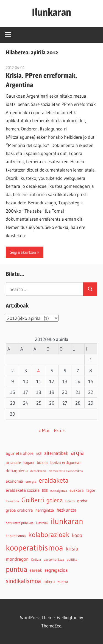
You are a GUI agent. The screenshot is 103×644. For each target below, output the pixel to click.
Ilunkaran (51, 12)
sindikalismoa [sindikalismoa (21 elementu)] (23, 581)
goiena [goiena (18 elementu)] (55, 500)
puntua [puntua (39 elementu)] (16, 569)
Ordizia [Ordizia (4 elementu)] (36, 559)
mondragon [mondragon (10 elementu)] (17, 559)
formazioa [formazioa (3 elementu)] (12, 501)
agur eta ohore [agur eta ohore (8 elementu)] (20, 453)
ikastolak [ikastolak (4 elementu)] (42, 523)
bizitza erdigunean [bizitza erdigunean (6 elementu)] (66, 463)
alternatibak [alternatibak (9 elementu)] (56, 453)
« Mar (44, 430)
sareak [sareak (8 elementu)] (36, 570)
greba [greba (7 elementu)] (82, 501)
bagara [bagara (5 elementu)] (29, 463)
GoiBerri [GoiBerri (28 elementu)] (33, 500)
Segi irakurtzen (23, 252)
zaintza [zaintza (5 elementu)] (63, 582)
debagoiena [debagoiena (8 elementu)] (17, 471)
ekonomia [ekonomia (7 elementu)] (14, 481)
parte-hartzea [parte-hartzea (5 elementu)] (54, 559)
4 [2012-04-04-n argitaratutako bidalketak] (39, 371)
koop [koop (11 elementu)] (77, 535)
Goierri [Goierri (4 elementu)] (70, 501)
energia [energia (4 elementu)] (31, 481)
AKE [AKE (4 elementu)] (39, 454)
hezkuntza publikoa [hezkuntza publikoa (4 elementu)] (20, 523)
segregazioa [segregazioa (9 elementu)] (56, 570)
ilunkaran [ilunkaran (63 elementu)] (67, 521)
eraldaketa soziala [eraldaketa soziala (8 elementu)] (23, 490)
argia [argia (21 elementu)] (77, 453)
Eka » (59, 430)
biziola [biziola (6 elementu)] (42, 463)
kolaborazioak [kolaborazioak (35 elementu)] (49, 535)
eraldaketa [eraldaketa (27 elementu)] (54, 480)
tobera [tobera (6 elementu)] (49, 582)
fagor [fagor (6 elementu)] (91, 490)
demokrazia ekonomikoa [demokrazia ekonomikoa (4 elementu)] (66, 471)
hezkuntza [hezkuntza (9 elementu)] (67, 510)
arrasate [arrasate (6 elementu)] (13, 463)
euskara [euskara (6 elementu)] (77, 490)
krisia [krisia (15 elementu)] (72, 549)
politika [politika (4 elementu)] (72, 559)
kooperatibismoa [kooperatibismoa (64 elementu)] (34, 548)
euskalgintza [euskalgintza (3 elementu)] (59, 491)
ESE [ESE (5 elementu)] (45, 491)
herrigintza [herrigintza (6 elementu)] (45, 510)
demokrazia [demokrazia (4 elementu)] (38, 471)
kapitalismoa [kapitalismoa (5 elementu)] (16, 536)
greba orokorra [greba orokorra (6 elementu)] (19, 510)
